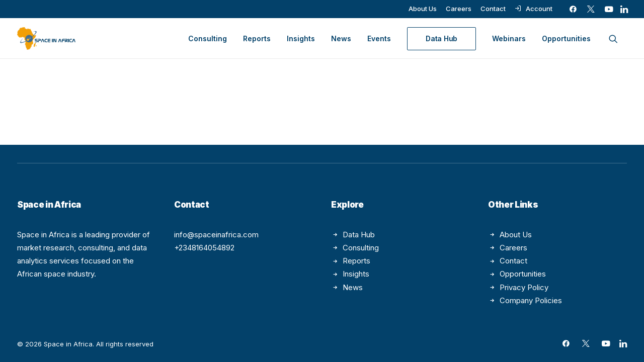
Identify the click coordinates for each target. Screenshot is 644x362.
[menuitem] (423, 9)
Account (539, 9)
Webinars (509, 38)
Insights (301, 38)
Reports (257, 38)
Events (379, 38)
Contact (493, 9)
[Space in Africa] (46, 38)
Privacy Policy (524, 287)
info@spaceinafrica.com (216, 235)
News (341, 38)
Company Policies (531, 300)
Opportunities (566, 38)
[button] (573, 9)
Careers (459, 9)
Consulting (208, 38)
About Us (423, 9)
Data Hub (359, 235)
